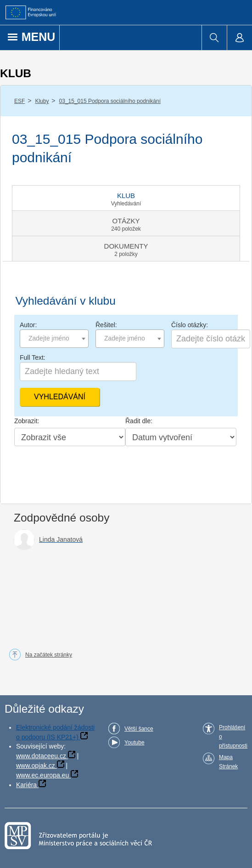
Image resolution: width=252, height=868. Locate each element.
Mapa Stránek (228, 762)
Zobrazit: (27, 421)
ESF (20, 101)
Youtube (134, 743)
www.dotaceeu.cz (41, 756)
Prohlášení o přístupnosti (233, 737)
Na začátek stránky (49, 655)
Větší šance (139, 729)
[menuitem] (214, 38)
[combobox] (54, 339)
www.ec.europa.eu (42, 775)
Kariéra (26, 785)
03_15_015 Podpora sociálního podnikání (110, 101)
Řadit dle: (139, 421)
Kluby (42, 101)
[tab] (126, 198)
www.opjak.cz (36, 766)
